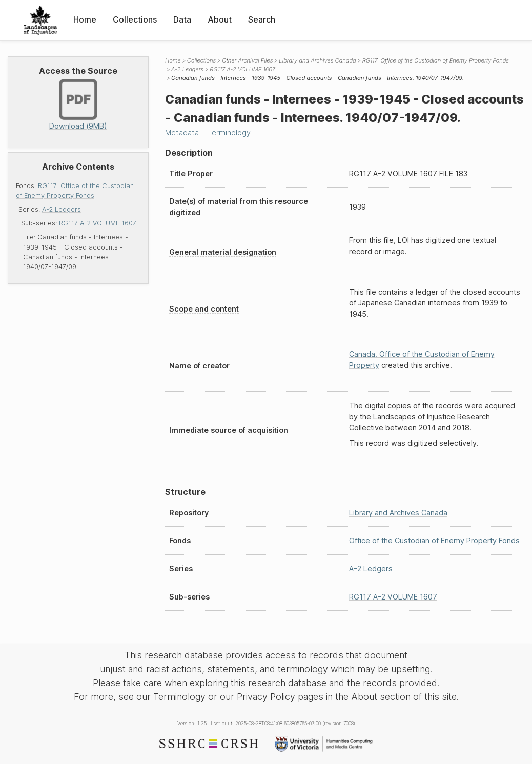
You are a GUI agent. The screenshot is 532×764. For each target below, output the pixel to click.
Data (182, 19)
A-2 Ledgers (62, 209)
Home (85, 19)
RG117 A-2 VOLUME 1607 (98, 223)
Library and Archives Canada (317, 60)
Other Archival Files (247, 60)
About (220, 19)
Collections (135, 19)
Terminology (229, 132)
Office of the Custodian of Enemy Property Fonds (434, 540)
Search (262, 19)
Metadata (182, 132)
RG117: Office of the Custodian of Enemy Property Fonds (436, 60)
